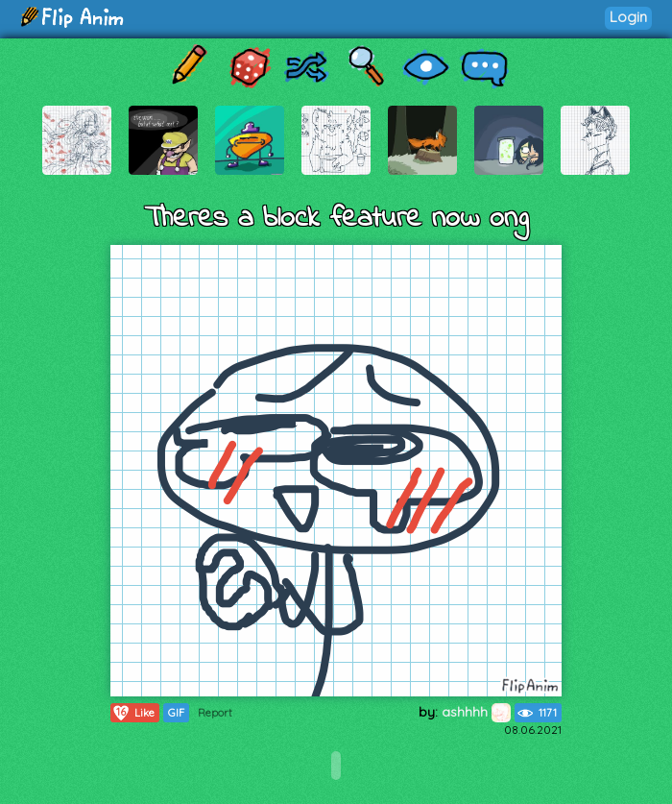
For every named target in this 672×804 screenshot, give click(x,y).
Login (628, 17)
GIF (176, 713)
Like (133, 713)
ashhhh (476, 712)
